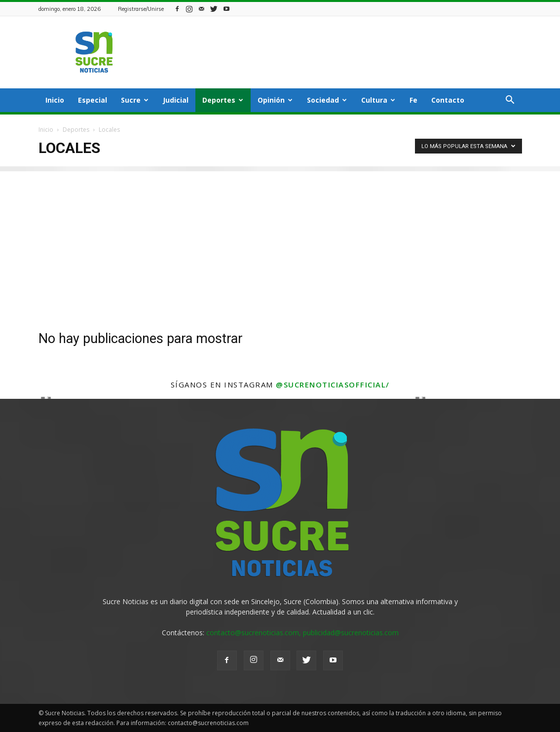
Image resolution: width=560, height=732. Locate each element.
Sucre (135, 100)
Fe (413, 100)
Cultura (378, 100)
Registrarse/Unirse (141, 9)
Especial (93, 100)
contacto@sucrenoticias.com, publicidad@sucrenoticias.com (302, 633)
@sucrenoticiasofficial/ (333, 385)
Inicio (55, 100)
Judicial (176, 100)
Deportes (223, 100)
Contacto (448, 100)
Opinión (275, 100)
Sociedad (327, 100)
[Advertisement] (280, 240)
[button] (510, 101)
